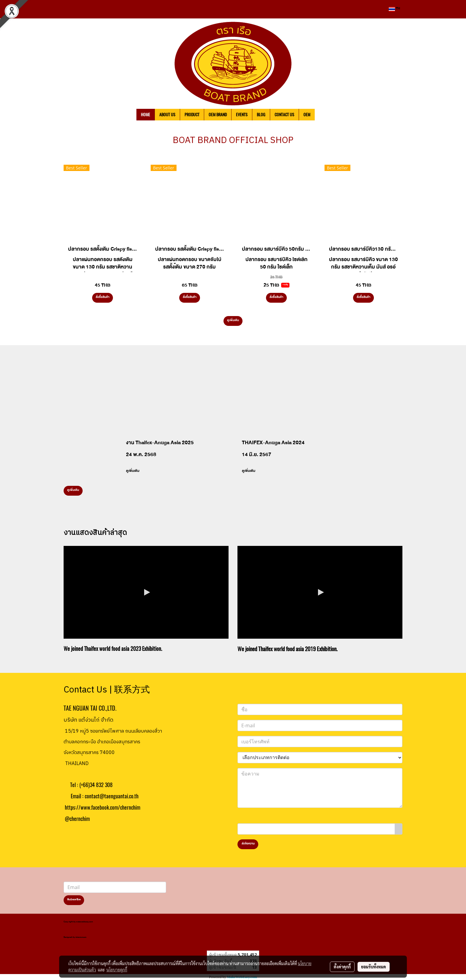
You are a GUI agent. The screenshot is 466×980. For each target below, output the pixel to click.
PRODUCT (192, 115)
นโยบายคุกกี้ (117, 970)
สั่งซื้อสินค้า (103, 298)
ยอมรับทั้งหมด (374, 967)
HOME (145, 115)
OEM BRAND (218, 115)
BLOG (261, 115)
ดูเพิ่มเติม (233, 321)
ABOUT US (167, 115)
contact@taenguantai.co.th (112, 796)
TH (394, 9)
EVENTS (242, 115)
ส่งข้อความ (248, 844)
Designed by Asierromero (75, 938)
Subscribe (74, 900)
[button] (324, 115)
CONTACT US (284, 115)
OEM (307, 115)
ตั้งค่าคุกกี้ (342, 967)
